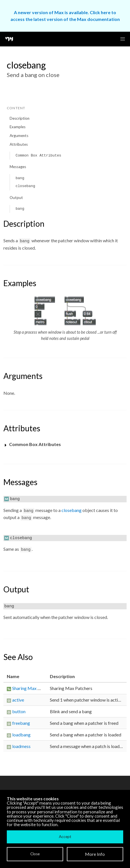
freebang (21, 723)
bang (20, 178)
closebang (25, 186)
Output (16, 198)
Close (35, 854)
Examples (18, 127)
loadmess (21, 746)
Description (20, 118)
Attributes (19, 144)
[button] (123, 39)
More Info (95, 854)
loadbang (21, 735)
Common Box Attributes (38, 156)
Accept (65, 837)
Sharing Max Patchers (33, 688)
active (18, 700)
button (19, 711)
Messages (18, 167)
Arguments (19, 136)
